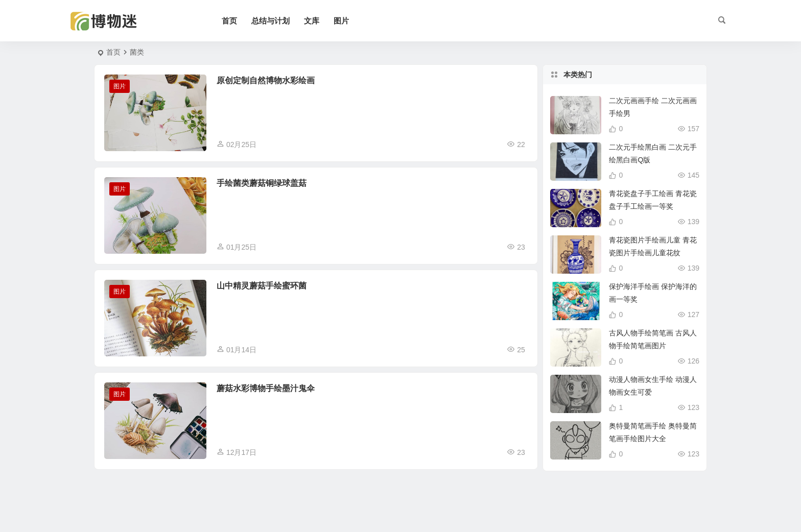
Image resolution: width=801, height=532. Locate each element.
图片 (341, 21)
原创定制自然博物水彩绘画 (266, 80)
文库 (312, 21)
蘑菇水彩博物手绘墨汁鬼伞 (266, 388)
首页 (229, 21)
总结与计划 (270, 21)
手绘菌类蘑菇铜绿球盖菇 (262, 183)
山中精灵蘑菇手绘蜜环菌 (262, 286)
